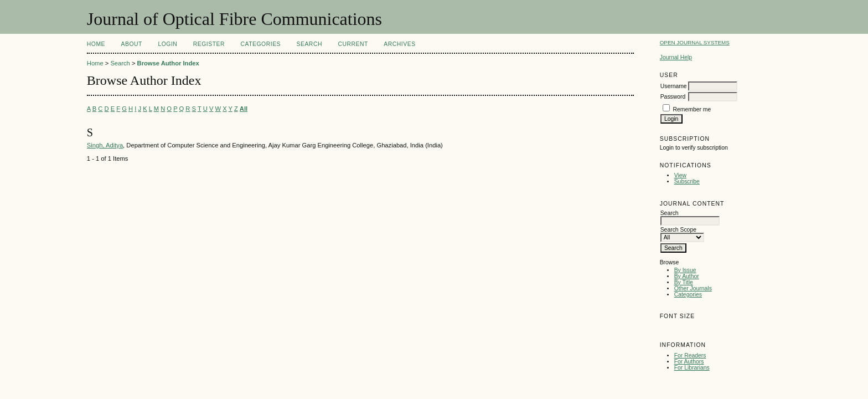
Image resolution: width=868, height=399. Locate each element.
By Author (687, 276)
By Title (684, 282)
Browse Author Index (168, 63)
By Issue (685, 270)
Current (353, 44)
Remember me (692, 109)
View (680, 175)
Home (96, 44)
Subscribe (687, 181)
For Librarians (692, 368)
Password (673, 97)
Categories (688, 295)
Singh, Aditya (105, 145)
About (132, 44)
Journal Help (676, 57)
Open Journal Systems (695, 42)
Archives (399, 44)
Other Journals (693, 288)
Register (209, 44)
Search (309, 44)
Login (167, 44)
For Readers (690, 355)
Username (674, 86)
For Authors (689, 362)
